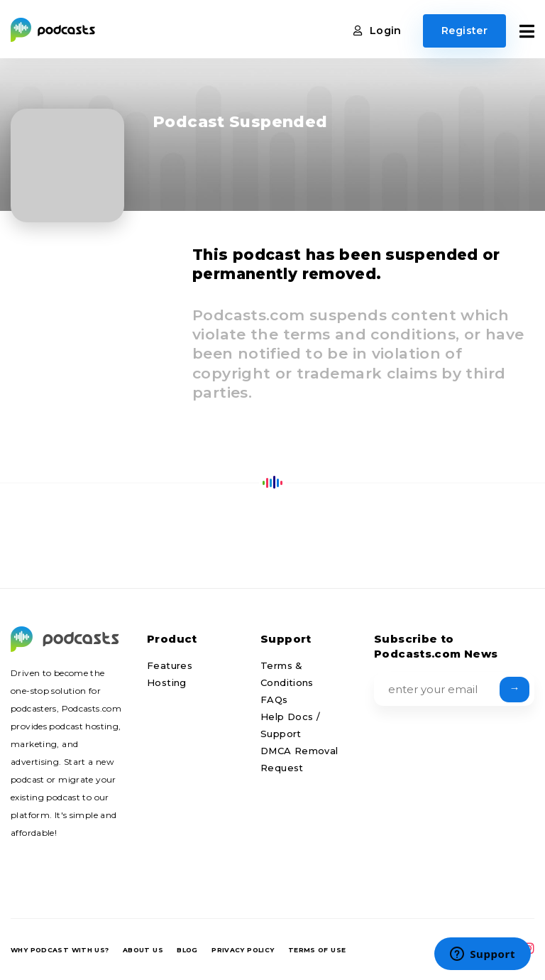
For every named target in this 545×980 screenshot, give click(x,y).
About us (143, 950)
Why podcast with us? (60, 950)
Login (378, 31)
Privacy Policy (243, 950)
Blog (187, 950)
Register (464, 31)
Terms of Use (317, 950)
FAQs (274, 699)
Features (170, 665)
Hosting (167, 682)
